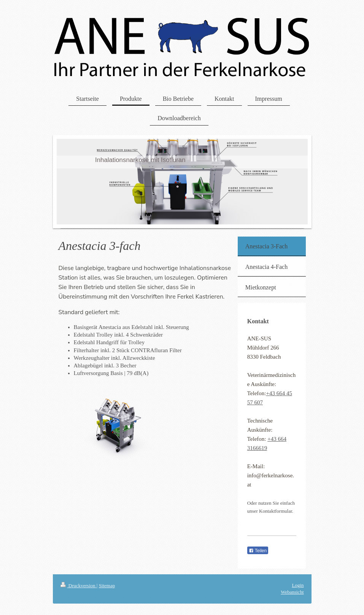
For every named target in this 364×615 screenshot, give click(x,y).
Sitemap (107, 586)
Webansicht (292, 592)
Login (298, 585)
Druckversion (79, 586)
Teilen (258, 551)
